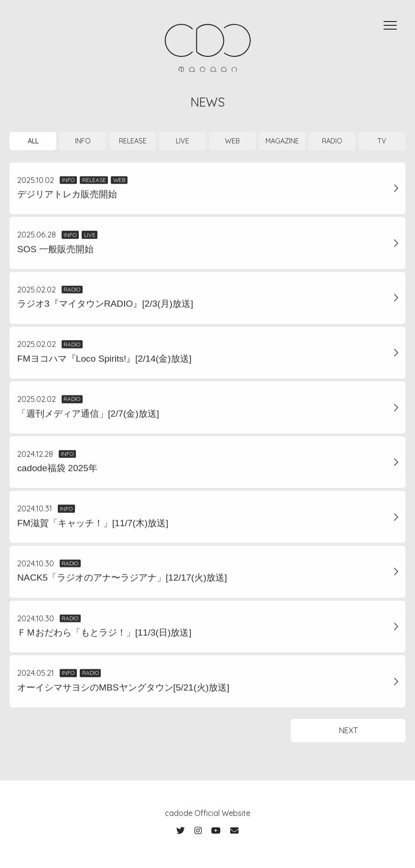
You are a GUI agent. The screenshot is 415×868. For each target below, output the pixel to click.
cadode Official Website (207, 813)
